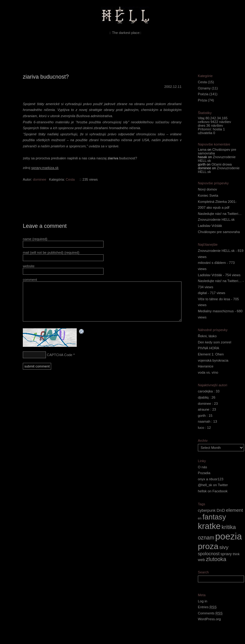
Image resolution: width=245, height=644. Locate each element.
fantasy (214, 517)
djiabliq (203, 397)
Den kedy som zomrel (214, 342)
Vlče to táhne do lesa (214, 299)
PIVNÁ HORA (208, 348)
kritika (229, 527)
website (29, 266)
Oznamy (204, 88)
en (200, 518)
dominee (40, 179)
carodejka (205, 391)
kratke (209, 526)
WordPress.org (209, 619)
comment (30, 280)
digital (202, 293)
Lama (202, 150)
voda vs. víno (208, 372)
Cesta (70, 179)
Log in (202, 601)
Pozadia (204, 473)
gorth (202, 416)
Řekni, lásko (207, 336)
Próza (202, 100)
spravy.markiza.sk (45, 168)
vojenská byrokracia (213, 360)
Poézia (203, 94)
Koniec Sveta (208, 195)
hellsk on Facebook (213, 491)
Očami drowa (222, 164)
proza (208, 546)
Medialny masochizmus (216, 311)
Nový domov (207, 189)
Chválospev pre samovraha (219, 232)
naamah (204, 421)
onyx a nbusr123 (211, 479)
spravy (226, 554)
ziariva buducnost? (46, 77)
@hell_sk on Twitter (213, 485)
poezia (228, 536)
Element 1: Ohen (211, 354)
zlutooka (216, 559)
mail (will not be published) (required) (51, 252)
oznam (206, 538)
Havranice (206, 366)
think (236, 554)
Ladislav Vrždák (210, 226)
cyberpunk (207, 511)
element (234, 510)
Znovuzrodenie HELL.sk (216, 219)
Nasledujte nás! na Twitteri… (220, 214)
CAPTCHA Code (60, 355)
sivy (224, 547)
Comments (210, 613)
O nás (202, 467)
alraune (204, 409)
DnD (221, 510)
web (201, 560)
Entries (207, 607)
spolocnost (209, 554)
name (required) (35, 239)
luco (201, 428)
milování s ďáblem (212, 263)
